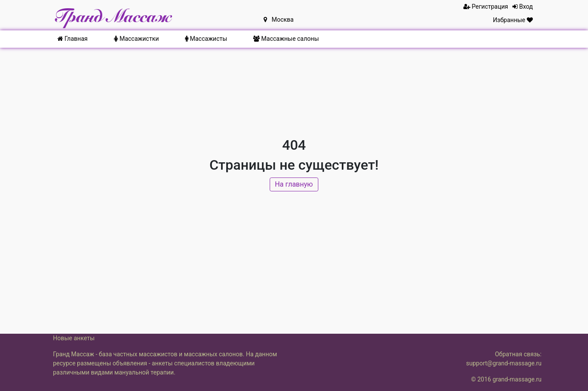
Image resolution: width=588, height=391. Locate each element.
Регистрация (486, 7)
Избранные (513, 20)
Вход (523, 7)
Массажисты (206, 39)
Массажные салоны (286, 39)
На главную (294, 185)
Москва (279, 20)
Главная (73, 39)
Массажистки (136, 39)
